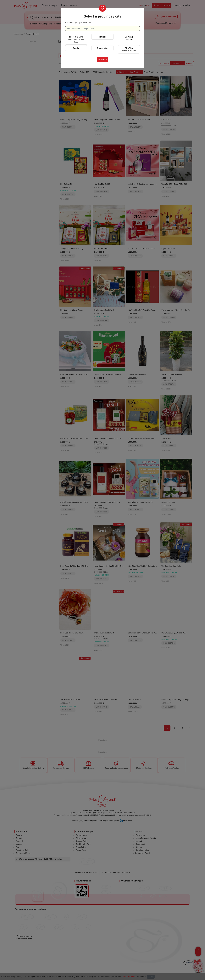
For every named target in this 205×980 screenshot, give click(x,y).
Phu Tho (129, 49)
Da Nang (129, 38)
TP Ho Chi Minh (76, 39)
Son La (76, 48)
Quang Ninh (102, 48)
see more (102, 59)
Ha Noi (102, 37)
